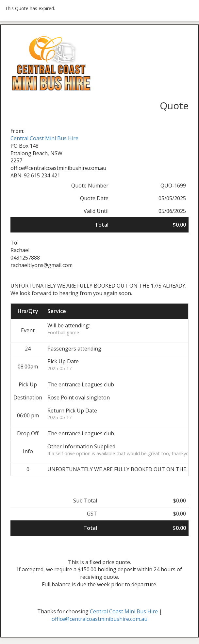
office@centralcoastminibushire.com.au (99, 619)
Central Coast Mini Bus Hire (44, 138)
